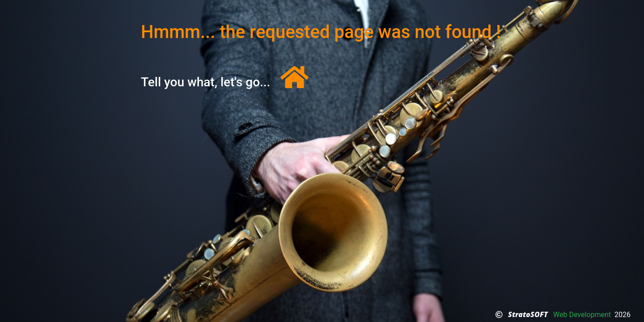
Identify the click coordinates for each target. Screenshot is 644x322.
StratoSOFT (528, 314)
